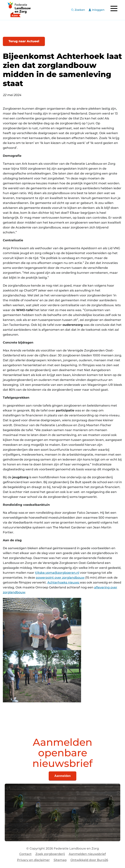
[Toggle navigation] (114, 8)
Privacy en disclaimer (33, 860)
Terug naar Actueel (24, 41)
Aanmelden (62, 776)
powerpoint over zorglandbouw (60, 578)
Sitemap (60, 860)
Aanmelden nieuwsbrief (87, 854)
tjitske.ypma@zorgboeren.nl (57, 573)
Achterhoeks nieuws (64, 582)
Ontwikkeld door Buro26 (89, 860)
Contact (25, 854)
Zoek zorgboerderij (50, 854)
